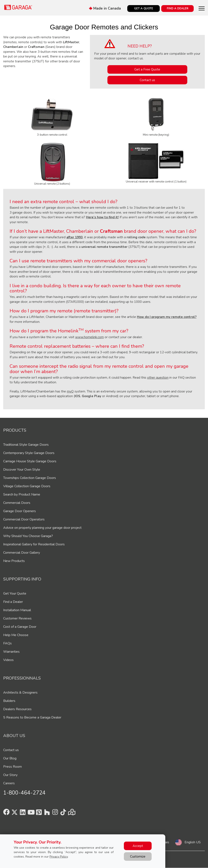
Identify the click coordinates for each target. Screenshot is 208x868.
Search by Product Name (22, 494)
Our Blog (10, 758)
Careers (9, 783)
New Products (14, 561)
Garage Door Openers (20, 511)
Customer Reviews (17, 618)
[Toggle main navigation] (202, 8)
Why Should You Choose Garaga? (28, 536)
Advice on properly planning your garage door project (42, 528)
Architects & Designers (20, 693)
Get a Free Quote (147, 69)
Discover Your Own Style (22, 470)
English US (193, 842)
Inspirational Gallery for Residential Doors (34, 544)
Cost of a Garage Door (20, 627)
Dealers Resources (17, 709)
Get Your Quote (15, 594)
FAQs (7, 643)
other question (158, 378)
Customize (138, 857)
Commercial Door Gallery (22, 553)
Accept (138, 846)
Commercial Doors (17, 503)
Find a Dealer (13, 602)
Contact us (147, 80)
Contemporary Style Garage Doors (29, 453)
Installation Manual (17, 610)
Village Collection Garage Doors (27, 486)
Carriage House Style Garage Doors (30, 461)
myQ (70, 391)
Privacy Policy (59, 857)
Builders (9, 701)
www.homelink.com (89, 337)
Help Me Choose (16, 635)
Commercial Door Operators (24, 519)
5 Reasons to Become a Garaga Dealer (32, 717)
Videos (8, 660)
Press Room (12, 767)
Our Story (10, 775)
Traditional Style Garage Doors (26, 445)
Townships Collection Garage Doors (30, 478)
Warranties (11, 652)
